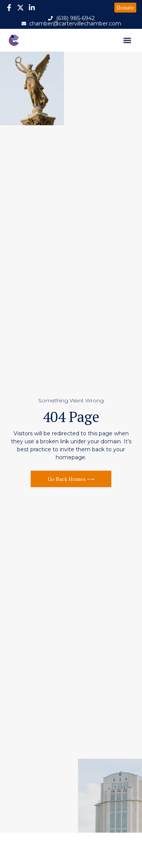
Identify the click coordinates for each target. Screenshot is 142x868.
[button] (127, 41)
